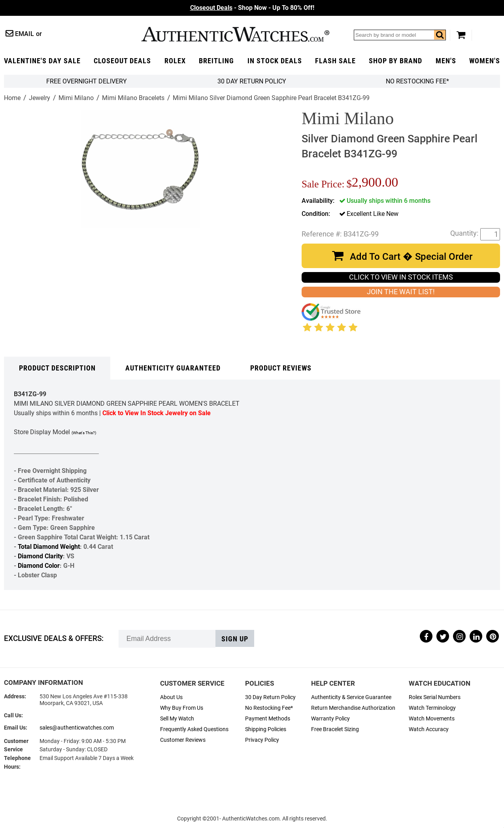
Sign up (235, 639)
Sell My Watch (177, 719)
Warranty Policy (330, 719)
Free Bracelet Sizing (335, 729)
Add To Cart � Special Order (411, 257)
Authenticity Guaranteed (173, 368)
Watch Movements (432, 719)
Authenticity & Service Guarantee (351, 697)
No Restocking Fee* (417, 81)
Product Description (57, 368)
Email (25, 34)
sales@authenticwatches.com (77, 728)
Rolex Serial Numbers (435, 697)
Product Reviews (281, 368)
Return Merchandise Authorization (353, 708)
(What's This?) (84, 433)
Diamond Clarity (40, 556)
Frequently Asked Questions (194, 729)
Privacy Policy (262, 740)
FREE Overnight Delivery (87, 81)
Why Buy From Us (182, 708)
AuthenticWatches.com (235, 34)
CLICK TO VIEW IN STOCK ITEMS (401, 277)
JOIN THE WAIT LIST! (401, 292)
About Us (171, 697)
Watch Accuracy (429, 729)
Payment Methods (268, 719)
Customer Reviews (183, 740)
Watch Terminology (432, 708)
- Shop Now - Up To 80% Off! (252, 8)
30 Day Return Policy (270, 697)
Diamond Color (39, 566)
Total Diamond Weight (49, 547)
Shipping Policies (266, 729)
